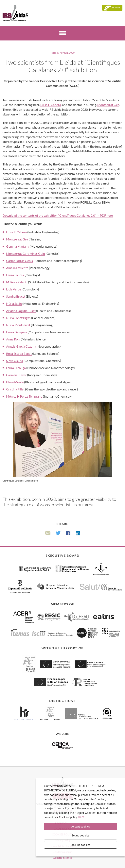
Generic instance (62, 858)
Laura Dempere (17, 332)
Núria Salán (14, 303)
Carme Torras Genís (19, 261)
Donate (116, 8)
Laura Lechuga (16, 368)
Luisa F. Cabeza (51, 105)
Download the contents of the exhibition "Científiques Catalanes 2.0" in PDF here (58, 215)
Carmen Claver (16, 375)
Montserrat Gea (108, 105)
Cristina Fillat (15, 389)
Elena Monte (15, 382)
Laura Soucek (15, 275)
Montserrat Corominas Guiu (26, 253)
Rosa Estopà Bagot (19, 353)
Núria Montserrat (18, 325)
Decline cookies (80, 845)
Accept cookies (80, 826)
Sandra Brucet (16, 296)
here (81, 817)
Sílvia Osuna (15, 361)
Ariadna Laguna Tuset (21, 311)
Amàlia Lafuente (17, 268)
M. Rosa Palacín (17, 282)
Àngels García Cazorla (21, 346)
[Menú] (63, 34)
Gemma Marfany (18, 246)
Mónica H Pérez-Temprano (24, 396)
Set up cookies (80, 835)
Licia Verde (14, 289)
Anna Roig (13, 339)
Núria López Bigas (18, 318)
